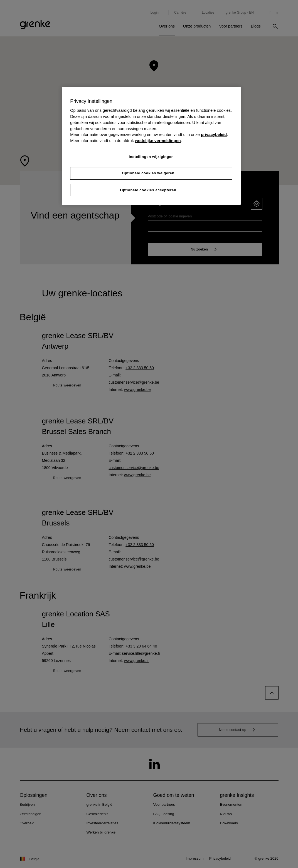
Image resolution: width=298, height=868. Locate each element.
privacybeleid (214, 135)
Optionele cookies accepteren (148, 190)
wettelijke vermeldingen (158, 141)
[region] (151, 146)
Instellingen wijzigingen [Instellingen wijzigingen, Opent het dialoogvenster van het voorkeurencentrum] (151, 157)
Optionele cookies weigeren (148, 173)
